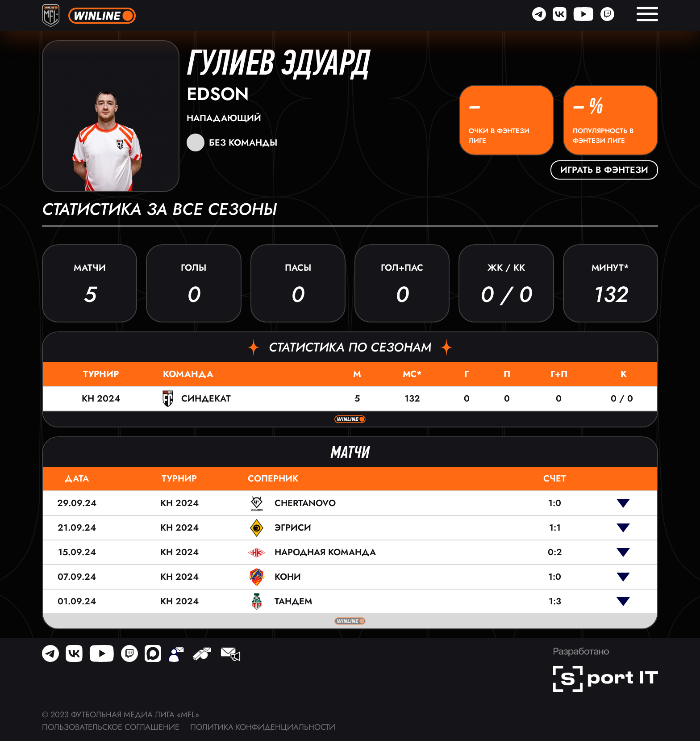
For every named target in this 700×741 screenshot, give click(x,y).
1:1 (555, 528)
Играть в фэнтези (604, 170)
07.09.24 (77, 577)
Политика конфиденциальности (263, 727)
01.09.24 (77, 601)
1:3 (555, 601)
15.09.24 (77, 552)
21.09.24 (77, 528)
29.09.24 (77, 503)
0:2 (555, 552)
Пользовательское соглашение (111, 727)
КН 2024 (101, 399)
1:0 (555, 503)
